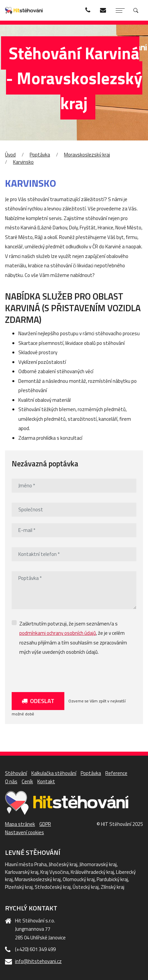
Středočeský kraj (53, 887)
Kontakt (46, 781)
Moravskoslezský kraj (87, 155)
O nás (11, 781)
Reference (116, 773)
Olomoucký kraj (79, 879)
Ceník (27, 781)
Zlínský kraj (112, 887)
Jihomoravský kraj (98, 864)
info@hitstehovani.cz (38, 961)
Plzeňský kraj (19, 887)
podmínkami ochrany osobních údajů (58, 633)
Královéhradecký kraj (92, 872)
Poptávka (40, 155)
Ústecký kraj (86, 887)
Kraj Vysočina (54, 872)
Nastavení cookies (24, 832)
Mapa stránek (20, 824)
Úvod (10, 155)
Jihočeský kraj (63, 864)
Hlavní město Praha (26, 864)
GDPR (45, 824)
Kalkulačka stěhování (54, 773)
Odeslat (38, 701)
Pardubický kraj (112, 879)
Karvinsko (23, 162)
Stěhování (16, 773)
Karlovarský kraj (22, 872)
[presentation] (62, 672)
